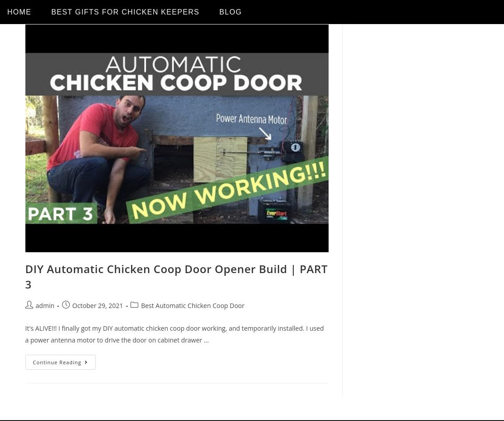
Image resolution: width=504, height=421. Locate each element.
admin (45, 306)
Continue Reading (65, 360)
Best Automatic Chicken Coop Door (193, 306)
